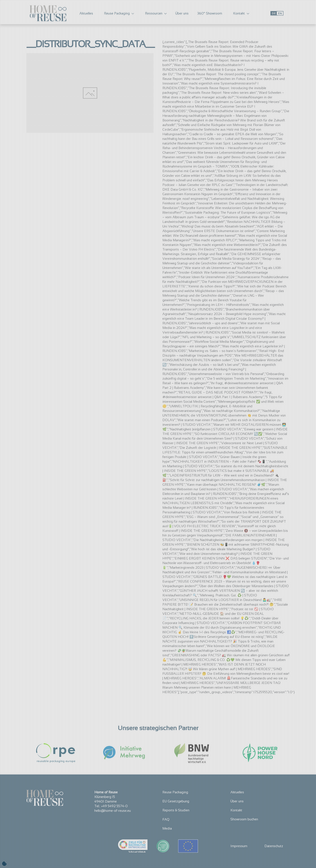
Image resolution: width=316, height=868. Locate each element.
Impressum (239, 846)
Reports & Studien (176, 810)
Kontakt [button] (241, 13)
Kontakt (236, 810)
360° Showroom (210, 13)
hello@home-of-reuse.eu (113, 811)
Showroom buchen (244, 819)
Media (167, 828)
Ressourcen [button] (156, 13)
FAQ (166, 819)
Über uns (182, 13)
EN (280, 13)
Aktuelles (86, 13)
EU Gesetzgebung (176, 801)
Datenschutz (274, 846)
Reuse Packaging (175, 792)
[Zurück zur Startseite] (48, 13)
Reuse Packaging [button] (119, 13)
